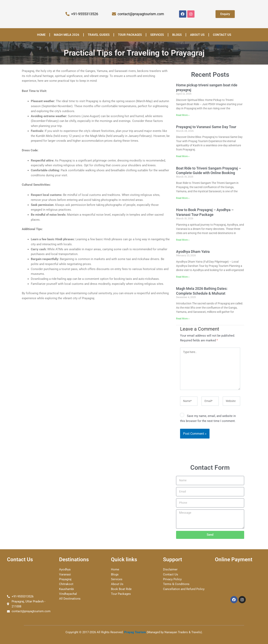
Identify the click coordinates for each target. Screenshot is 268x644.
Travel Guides (99, 35)
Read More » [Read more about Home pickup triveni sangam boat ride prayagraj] (183, 115)
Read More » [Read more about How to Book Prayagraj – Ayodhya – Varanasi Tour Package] (183, 240)
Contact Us (222, 35)
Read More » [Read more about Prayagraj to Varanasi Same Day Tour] (183, 157)
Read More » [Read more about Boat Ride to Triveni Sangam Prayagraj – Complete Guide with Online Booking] (183, 198)
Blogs (177, 35)
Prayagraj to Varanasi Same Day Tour (206, 127)
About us (197, 35)
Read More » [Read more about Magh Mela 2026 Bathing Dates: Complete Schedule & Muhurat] (183, 319)
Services (157, 35)
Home (41, 35)
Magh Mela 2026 (67, 35)
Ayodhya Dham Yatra (193, 252)
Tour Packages (130, 35)
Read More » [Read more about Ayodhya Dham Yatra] (183, 277)
